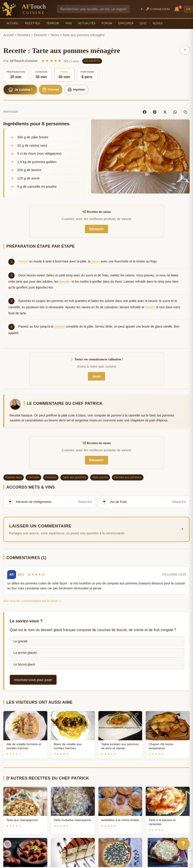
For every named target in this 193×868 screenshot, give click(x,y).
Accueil (13, 23)
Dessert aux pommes (128, 477)
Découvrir (96, 229)
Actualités (87, 23)
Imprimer (84, 90)
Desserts (40, 35)
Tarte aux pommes (74, 477)
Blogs (158, 23)
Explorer (126, 23)
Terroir (53, 23)
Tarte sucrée (100, 477)
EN (189, 9)
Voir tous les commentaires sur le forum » (32, 601)
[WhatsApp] (177, 112)
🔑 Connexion (158, 9)
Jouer (96, 376)
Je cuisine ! (23, 90)
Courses (56, 90)
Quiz (143, 23)
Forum (107, 23)
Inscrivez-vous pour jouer (33, 680)
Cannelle (34, 477)
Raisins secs (14, 477)
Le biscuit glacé (24, 664)
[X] (168, 112)
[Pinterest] (159, 112)
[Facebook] (150, 112)
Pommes (51, 477)
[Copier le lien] (186, 112)
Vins (68, 23)
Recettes (33, 23)
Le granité (20, 641)
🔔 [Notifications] (178, 9)
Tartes (55, 35)
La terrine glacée (25, 653)
